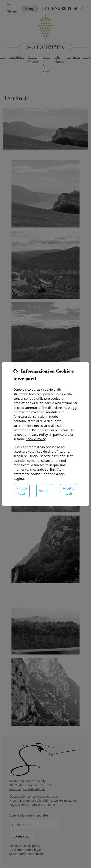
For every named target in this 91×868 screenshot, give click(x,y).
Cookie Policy (36, 439)
